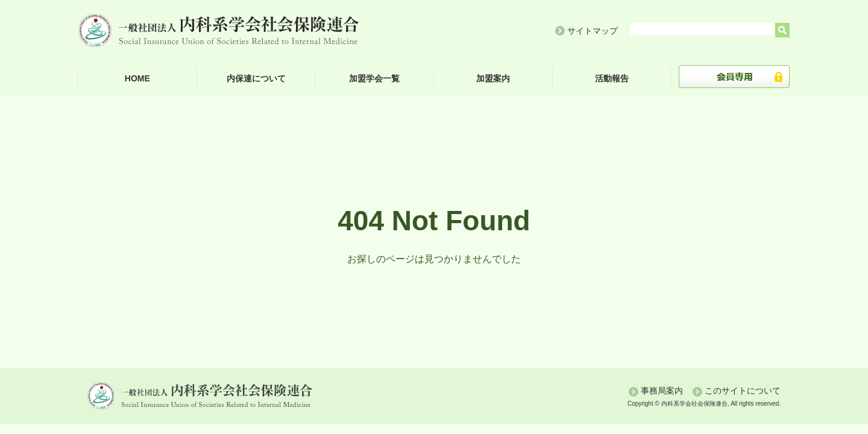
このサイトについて (743, 391)
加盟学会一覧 (374, 78)
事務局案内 (662, 391)
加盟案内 (493, 78)
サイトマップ (593, 31)
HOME (137, 78)
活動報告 (612, 78)
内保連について (256, 78)
